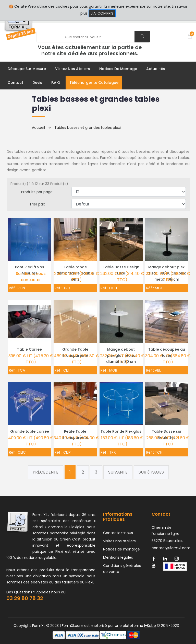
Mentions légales (118, 557)
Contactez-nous (118, 533)
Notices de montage (118, 69)
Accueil (41, 128)
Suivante (118, 472)
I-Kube (150, 626)
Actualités (156, 69)
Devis (37, 83)
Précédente (46, 472)
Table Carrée (29, 349)
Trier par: (37, 204)
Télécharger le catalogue (94, 83)
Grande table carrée (30, 431)
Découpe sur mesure (27, 69)
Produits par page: (37, 192)
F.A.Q (56, 83)
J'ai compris (102, 13)
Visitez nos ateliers (73, 69)
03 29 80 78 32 (25, 598)
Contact (15, 83)
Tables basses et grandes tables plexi (88, 128)
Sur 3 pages (151, 472)
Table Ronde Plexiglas (121, 431)
